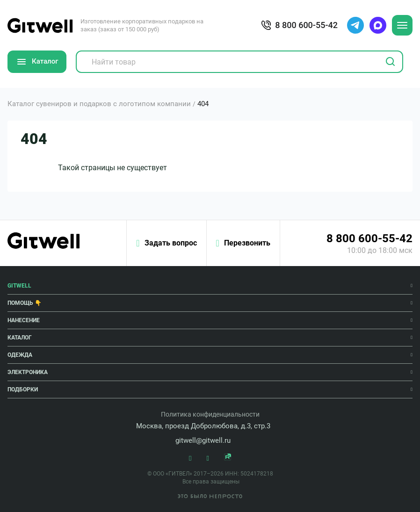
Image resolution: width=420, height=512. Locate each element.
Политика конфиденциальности (210, 414)
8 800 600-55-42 (369, 238)
